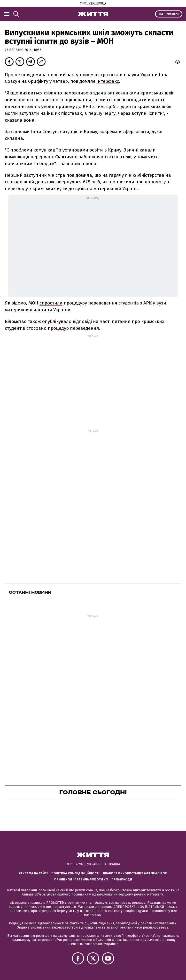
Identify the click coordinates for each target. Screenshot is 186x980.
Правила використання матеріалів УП (135, 873)
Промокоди (122, 879)
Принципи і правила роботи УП (81, 879)
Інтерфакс (108, 81)
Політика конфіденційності (75, 873)
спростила (51, 303)
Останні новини (30, 592)
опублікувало (57, 321)
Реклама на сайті (33, 873)
